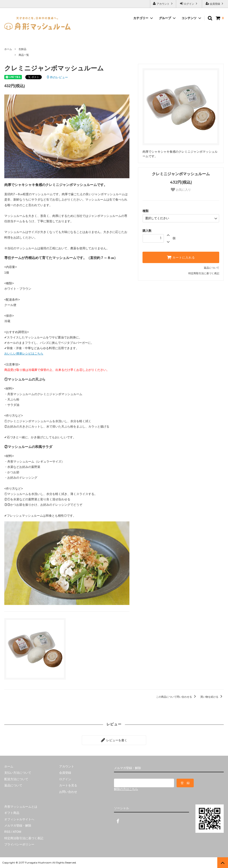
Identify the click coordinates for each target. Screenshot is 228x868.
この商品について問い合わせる (177, 697)
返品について (211, 268)
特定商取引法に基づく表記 (204, 273)
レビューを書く (114, 740)
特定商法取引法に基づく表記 (24, 838)
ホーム (8, 49)
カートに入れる (181, 257)
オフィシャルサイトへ (19, 819)
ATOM (17, 832)
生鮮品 (22, 49)
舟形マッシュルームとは (21, 807)
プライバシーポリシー (19, 844)
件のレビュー (57, 77)
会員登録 (215, 4)
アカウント (163, 4)
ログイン (189, 4)
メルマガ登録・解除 (18, 825)
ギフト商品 (12, 813)
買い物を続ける (212, 697)
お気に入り (181, 190)
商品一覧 (24, 55)
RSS (7, 832)
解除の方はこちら (126, 789)
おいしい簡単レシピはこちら (24, 353)
